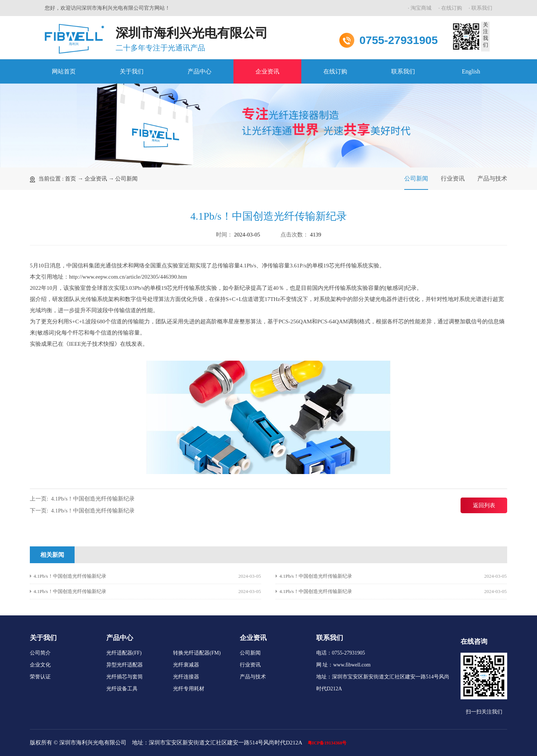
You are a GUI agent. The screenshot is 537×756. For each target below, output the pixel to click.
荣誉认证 (40, 677)
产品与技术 (492, 178)
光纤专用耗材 (189, 689)
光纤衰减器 (186, 665)
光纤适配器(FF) (124, 653)
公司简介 (40, 653)
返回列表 (484, 505)
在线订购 (452, 8)
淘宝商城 (421, 8)
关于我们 (132, 71)
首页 (70, 179)
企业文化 (40, 665)
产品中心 (200, 71)
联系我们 (482, 8)
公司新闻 (126, 179)
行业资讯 (453, 178)
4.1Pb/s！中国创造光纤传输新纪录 (93, 499)
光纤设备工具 (122, 689)
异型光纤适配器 (125, 665)
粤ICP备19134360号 (327, 743)
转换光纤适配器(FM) (197, 653)
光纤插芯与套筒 (125, 677)
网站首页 (64, 71)
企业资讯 (267, 71)
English (471, 71)
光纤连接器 (186, 677)
